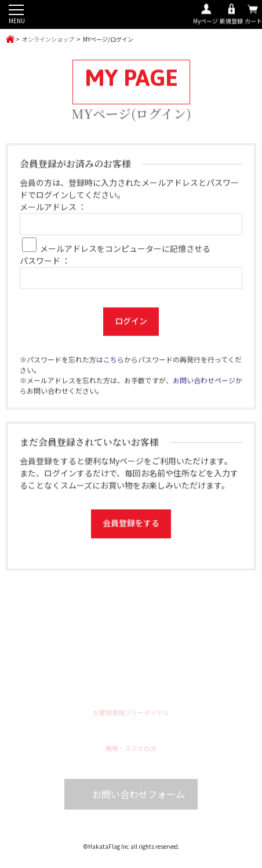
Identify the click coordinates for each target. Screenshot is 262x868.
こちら (114, 361)
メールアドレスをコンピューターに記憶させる (125, 251)
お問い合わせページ (204, 382)
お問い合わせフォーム (139, 797)
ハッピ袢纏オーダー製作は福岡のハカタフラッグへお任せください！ (131, 15)
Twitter (120, 689)
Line (142, 689)
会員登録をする (131, 525)
